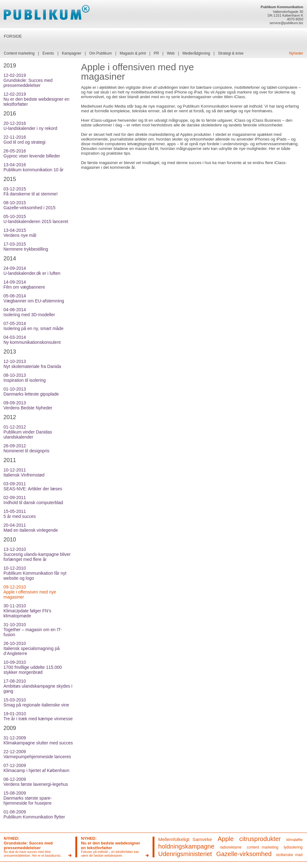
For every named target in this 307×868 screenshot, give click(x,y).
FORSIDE (13, 36)
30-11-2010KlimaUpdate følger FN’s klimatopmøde (27, 611)
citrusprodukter (260, 839)
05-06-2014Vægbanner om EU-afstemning (34, 298)
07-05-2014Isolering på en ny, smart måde (33, 326)
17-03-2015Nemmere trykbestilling (26, 247)
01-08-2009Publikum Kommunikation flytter (34, 814)
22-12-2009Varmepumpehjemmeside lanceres (37, 754)
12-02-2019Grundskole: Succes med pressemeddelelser (28, 80)
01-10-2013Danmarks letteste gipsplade (31, 391)
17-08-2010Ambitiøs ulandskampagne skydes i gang (38, 686)
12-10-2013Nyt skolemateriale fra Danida (32, 364)
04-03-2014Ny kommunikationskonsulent (32, 340)
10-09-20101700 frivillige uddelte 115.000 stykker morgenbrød (33, 667)
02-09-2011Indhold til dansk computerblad (33, 500)
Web (171, 53)
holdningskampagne (186, 846)
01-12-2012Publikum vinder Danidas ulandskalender (28, 432)
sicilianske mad (289, 855)
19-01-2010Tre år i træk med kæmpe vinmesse (38, 716)
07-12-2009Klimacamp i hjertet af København (36, 768)
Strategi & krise (231, 53)
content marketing (263, 847)
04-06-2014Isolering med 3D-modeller (29, 312)
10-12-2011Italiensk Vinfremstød (24, 472)
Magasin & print (133, 53)
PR (156, 53)
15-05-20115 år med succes (20, 514)
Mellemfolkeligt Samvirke (185, 839)
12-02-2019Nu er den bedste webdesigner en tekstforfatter (36, 99)
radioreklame (231, 847)
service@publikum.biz (286, 23)
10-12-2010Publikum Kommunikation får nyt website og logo (35, 573)
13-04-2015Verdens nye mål (20, 233)
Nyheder (296, 53)
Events (48, 53)
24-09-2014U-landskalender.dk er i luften (32, 271)
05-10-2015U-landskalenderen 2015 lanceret (36, 219)
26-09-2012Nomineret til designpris (26, 448)
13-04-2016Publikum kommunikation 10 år (33, 167)
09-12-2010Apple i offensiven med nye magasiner (30, 592)
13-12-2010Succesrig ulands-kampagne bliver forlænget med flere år (37, 554)
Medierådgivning (196, 53)
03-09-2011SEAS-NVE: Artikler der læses (33, 486)
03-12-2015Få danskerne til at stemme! (31, 191)
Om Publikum (100, 53)
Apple (226, 839)
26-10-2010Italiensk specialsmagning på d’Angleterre (32, 648)
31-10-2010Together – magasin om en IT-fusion (33, 630)
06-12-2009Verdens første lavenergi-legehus (36, 782)
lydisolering (293, 847)
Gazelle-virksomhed (244, 854)
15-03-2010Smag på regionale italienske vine (36, 702)
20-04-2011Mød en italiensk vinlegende (31, 528)
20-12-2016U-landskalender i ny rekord (30, 126)
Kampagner (72, 53)
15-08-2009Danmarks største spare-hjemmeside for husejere (28, 798)
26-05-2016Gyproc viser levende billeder (32, 153)
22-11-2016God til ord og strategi (24, 140)
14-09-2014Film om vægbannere (24, 285)
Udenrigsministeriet (185, 854)
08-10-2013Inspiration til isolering (25, 378)
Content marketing (19, 53)
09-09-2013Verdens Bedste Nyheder (28, 405)
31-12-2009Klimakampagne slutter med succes (38, 740)
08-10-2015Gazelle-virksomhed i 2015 (30, 205)
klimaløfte (294, 840)
